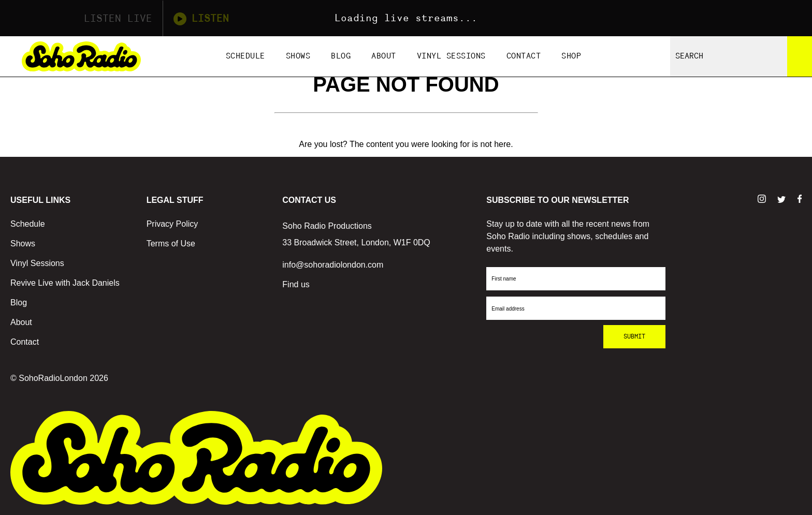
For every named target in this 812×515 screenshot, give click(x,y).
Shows (298, 56)
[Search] (800, 56)
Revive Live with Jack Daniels (65, 283)
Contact (524, 56)
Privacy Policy (172, 224)
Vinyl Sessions (451, 56)
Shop (571, 56)
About (384, 56)
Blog (341, 56)
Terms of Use (171, 244)
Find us (296, 284)
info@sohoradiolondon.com (333, 265)
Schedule (245, 56)
